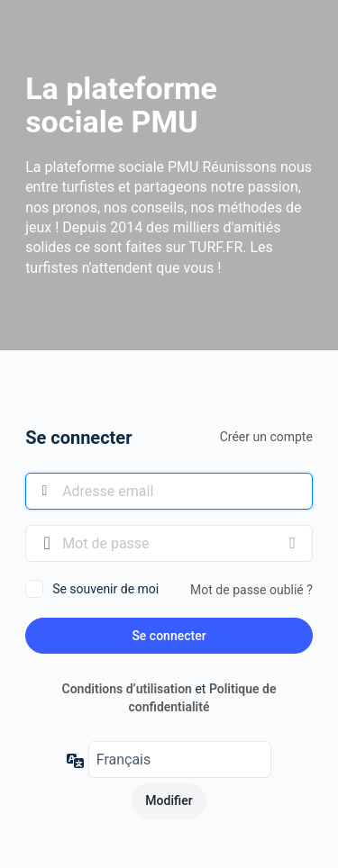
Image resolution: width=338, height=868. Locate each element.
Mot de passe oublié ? (251, 590)
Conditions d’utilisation (127, 689)
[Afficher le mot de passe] (295, 543)
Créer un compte (266, 437)
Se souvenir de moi (105, 589)
